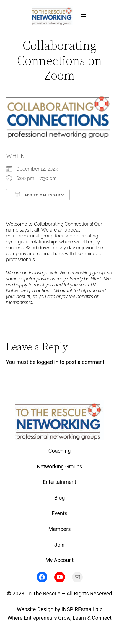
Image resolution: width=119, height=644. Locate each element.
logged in (48, 362)
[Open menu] (84, 15)
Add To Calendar (38, 195)
